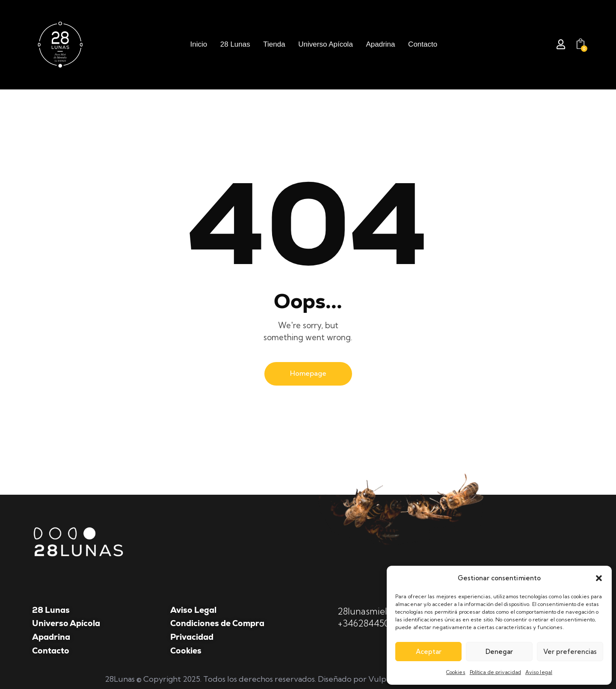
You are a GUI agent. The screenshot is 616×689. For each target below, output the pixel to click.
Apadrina (51, 637)
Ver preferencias (570, 652)
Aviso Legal (193, 610)
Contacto (51, 651)
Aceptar (429, 652)
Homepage (308, 373)
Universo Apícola (66, 623)
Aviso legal (539, 672)
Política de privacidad (495, 672)
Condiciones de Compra (217, 623)
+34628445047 (369, 623)
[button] (599, 578)
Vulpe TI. (385, 679)
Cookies (456, 672)
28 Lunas (51, 610)
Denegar (499, 652)
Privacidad (192, 637)
